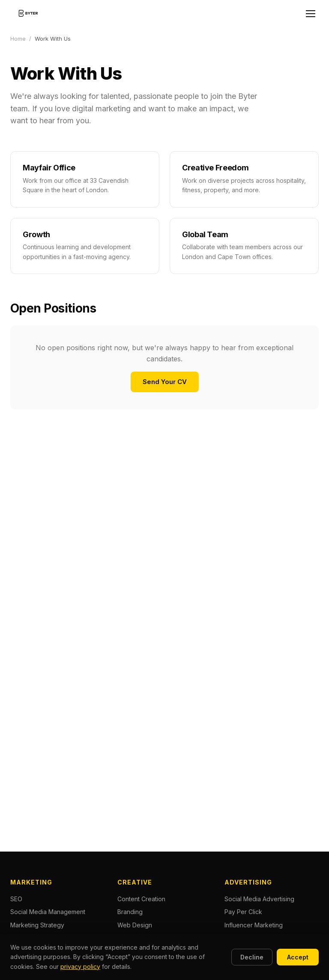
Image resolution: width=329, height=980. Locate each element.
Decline (252, 957)
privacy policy (80, 967)
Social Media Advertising (259, 899)
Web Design (135, 925)
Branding (130, 912)
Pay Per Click (243, 912)
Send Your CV (165, 382)
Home (18, 39)
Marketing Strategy (37, 925)
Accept (298, 957)
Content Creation (141, 899)
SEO (16, 899)
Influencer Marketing (254, 925)
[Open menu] (311, 14)
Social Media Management (48, 912)
